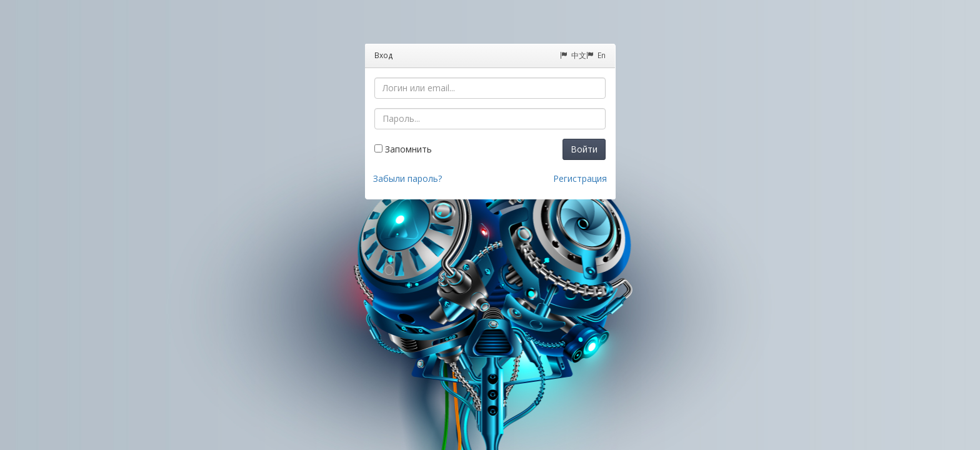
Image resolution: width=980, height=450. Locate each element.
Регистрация (580, 178)
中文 (573, 55)
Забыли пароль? (407, 178)
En (596, 55)
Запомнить (403, 149)
